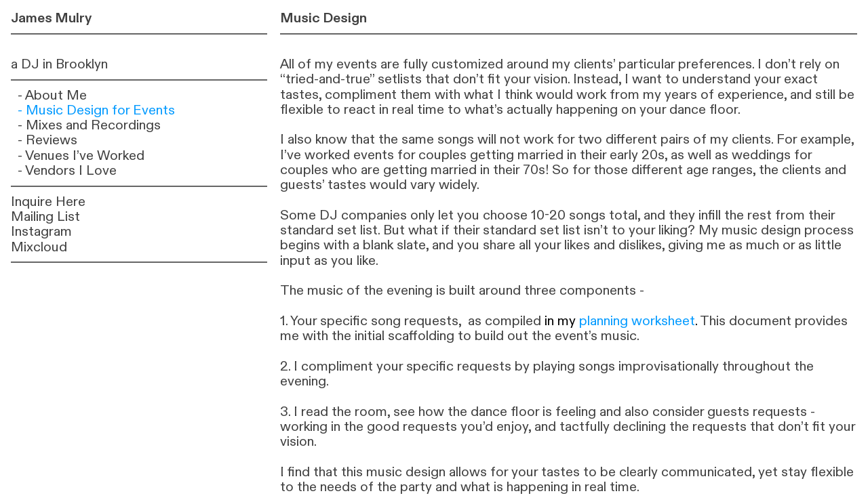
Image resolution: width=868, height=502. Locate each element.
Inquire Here (48, 202)
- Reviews (47, 140)
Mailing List (45, 216)
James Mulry (51, 18)
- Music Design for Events (96, 110)
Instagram (41, 231)
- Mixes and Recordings (89, 125)
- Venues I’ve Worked (81, 155)
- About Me (52, 95)
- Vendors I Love (67, 170)
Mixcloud (39, 247)
